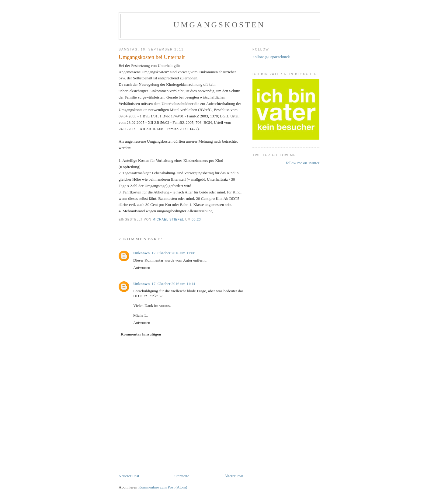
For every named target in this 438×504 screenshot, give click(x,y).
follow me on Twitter (303, 163)
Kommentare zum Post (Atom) (163, 487)
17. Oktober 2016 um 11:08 (173, 253)
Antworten (142, 268)
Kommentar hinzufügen (141, 334)
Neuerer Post (129, 476)
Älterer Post (234, 476)
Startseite (182, 476)
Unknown (141, 253)
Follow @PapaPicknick (271, 57)
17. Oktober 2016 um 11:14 (173, 284)
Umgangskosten (219, 25)
